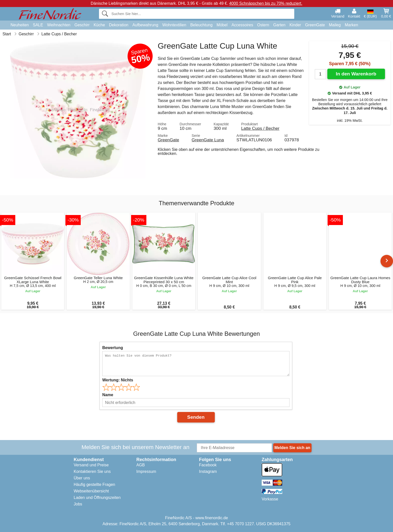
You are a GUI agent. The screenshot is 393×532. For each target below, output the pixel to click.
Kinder (295, 25)
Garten (279, 25)
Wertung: (118, 380)
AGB (141, 465)
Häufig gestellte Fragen (94, 485)
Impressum (146, 471)
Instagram (208, 471)
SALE (38, 25)
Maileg (335, 25)
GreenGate (315, 25)
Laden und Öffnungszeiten (97, 498)
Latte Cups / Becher (260, 128)
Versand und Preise (91, 465)
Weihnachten (59, 25)
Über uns (82, 478)
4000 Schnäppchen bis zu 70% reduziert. (266, 3)
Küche (99, 25)
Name (108, 395)
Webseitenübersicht (91, 491)
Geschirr (82, 25)
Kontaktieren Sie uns (92, 471)
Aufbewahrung (145, 25)
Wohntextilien (174, 25)
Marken (351, 25)
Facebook (208, 465)
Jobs (78, 504)
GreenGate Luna (208, 140)
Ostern (263, 25)
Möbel (222, 25)
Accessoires (242, 25)
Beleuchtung (201, 25)
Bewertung (113, 348)
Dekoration (119, 25)
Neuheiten (20, 25)
